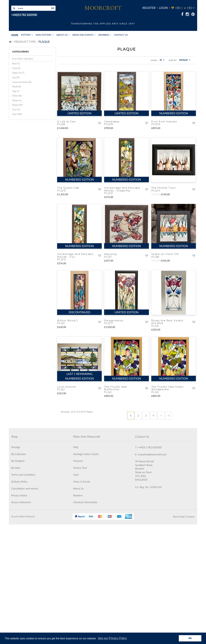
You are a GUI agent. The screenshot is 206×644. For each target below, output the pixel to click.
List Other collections (23, 59)
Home (15, 35)
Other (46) (17, 96)
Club (76, 594)
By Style (16, 587)
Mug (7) (16, 91)
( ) (176, 8)
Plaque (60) (17, 105)
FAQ (76, 567)
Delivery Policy (19, 601)
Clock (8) (16, 68)
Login (163, 8)
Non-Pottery (44, 35)
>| (169, 415)
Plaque (44, 42)
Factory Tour (80, 587)
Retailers (78, 615)
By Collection (19, 573)
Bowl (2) (16, 64)
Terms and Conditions (23, 594)
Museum (78, 580)
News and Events (83, 35)
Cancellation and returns (25, 608)
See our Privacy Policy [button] (112, 638)
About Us (62, 35)
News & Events (82, 601)
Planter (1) (17, 100)
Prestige (16, 567)
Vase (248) (17, 114)
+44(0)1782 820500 (24, 15)
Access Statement (21, 622)
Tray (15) (16, 110)
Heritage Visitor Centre (86, 573)
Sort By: (173, 60)
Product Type (25, 42)
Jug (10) (16, 77)
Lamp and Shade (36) (22, 82)
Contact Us (121, 35)
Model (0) (17, 87)
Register (149, 8)
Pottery (26, 35)
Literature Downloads (85, 622)
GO (53, 8)
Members (104, 35)
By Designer (18, 580)
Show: (154, 60)
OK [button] (190, 638)
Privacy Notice (19, 615)
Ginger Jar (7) (18, 73)
